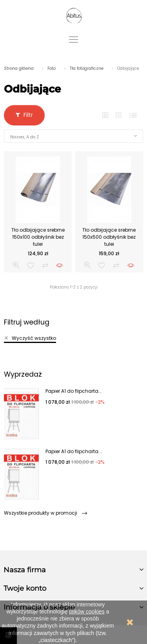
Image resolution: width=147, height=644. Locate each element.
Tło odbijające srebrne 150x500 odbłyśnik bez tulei (109, 237)
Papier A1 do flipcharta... (74, 391)
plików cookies (87, 611)
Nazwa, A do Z (24, 137)
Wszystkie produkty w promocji (45, 513)
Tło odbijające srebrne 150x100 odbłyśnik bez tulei (38, 237)
